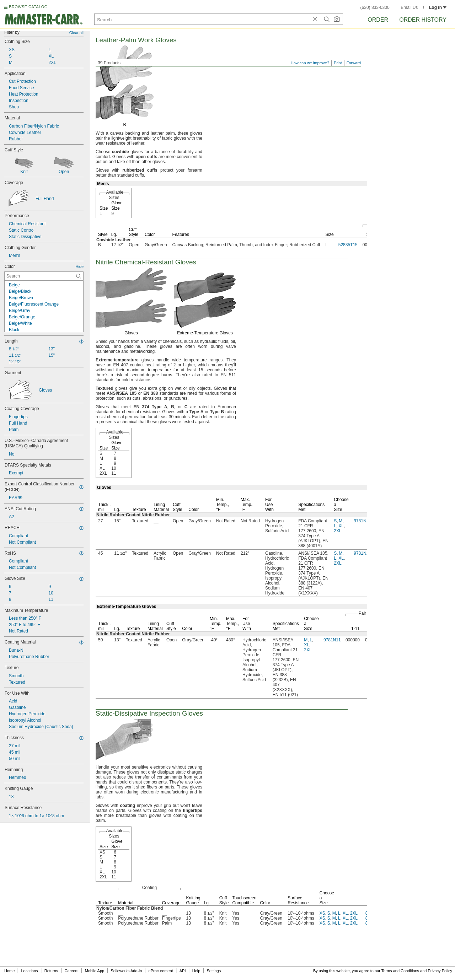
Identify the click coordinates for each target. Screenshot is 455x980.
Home (9, 971)
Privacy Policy (440, 971)
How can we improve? (310, 63)
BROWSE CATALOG (28, 7)
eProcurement (161, 971)
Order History (423, 20)
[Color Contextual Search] (44, 276)
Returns (51, 971)
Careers (71, 971)
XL (341, 526)
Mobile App (95, 971)
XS (322, 913)
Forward (354, 63)
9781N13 (362, 521)
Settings (214, 971)
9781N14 (362, 553)
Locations (30, 971)
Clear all (76, 33)
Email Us (409, 7)
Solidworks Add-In (126, 971)
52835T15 (348, 245)
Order (378, 20)
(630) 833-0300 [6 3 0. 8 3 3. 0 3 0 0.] (375, 7)
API (183, 971)
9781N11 (332, 640)
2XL (338, 531)
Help (196, 971)
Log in (438, 7)
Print (338, 63)
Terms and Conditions (400, 971)
